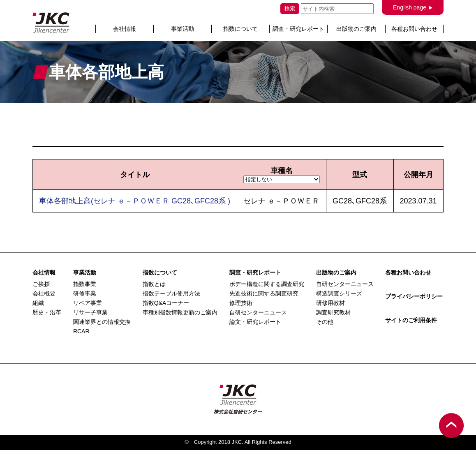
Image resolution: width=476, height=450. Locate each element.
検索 (290, 8)
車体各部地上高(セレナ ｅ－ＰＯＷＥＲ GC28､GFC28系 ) (135, 201)
